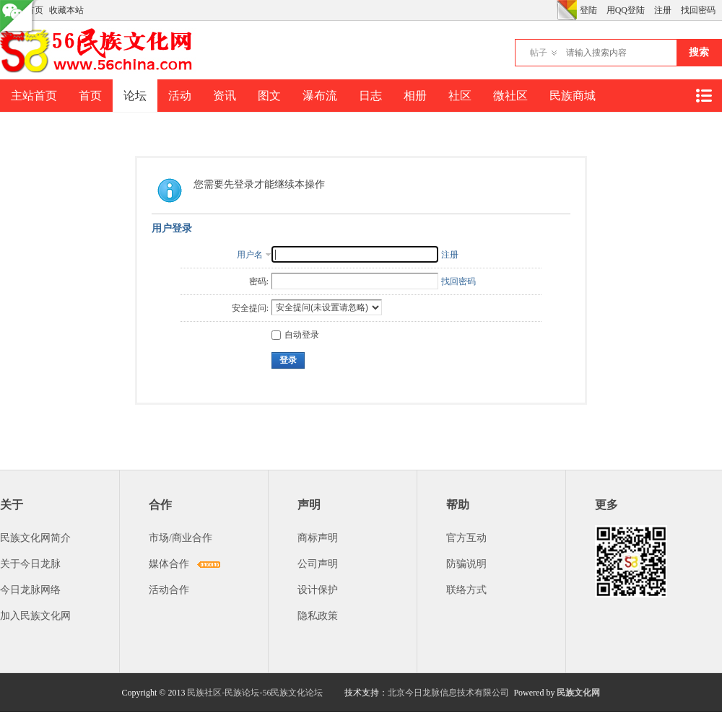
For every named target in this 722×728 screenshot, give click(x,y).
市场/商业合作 (180, 538)
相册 (415, 96)
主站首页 (34, 96)
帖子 (539, 53)
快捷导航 (703, 96)
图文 (269, 96)
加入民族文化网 (35, 616)
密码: (259, 281)
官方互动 (466, 538)
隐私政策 (318, 616)
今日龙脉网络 (30, 590)
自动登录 (295, 335)
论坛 (135, 96)
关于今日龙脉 (30, 564)
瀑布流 (320, 96)
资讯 (225, 96)
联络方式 (466, 590)
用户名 (250, 255)
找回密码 (698, 10)
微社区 (510, 96)
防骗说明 (466, 564)
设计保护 (318, 590)
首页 (90, 96)
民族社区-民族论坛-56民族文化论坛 (255, 693)
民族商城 (573, 96)
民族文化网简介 (35, 538)
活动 (180, 96)
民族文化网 (578, 693)
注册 (663, 10)
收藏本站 (66, 10)
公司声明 (318, 564)
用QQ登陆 (626, 10)
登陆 (588, 10)
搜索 (699, 52)
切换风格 (567, 10)
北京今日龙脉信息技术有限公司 (448, 693)
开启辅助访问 (553, 10)
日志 (370, 96)
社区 (460, 96)
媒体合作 (169, 564)
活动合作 (169, 590)
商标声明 (318, 538)
